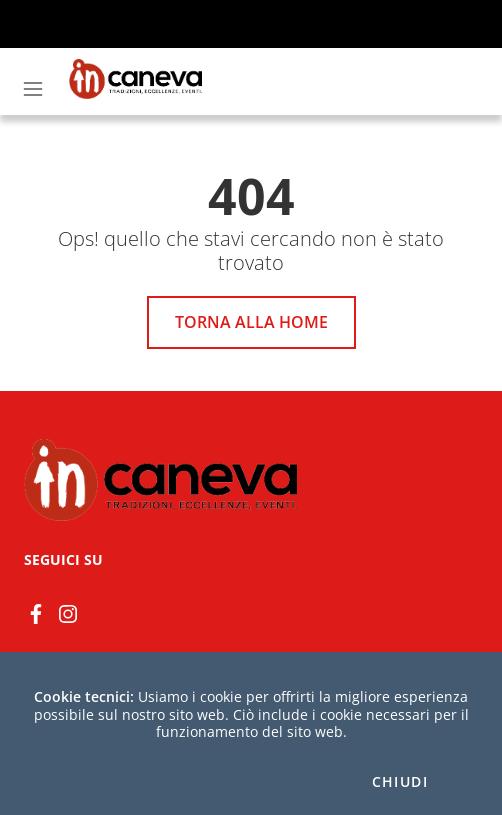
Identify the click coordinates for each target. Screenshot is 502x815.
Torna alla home (251, 322)
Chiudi (400, 782)
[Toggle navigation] (33, 89)
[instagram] (68, 612)
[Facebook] (36, 612)
